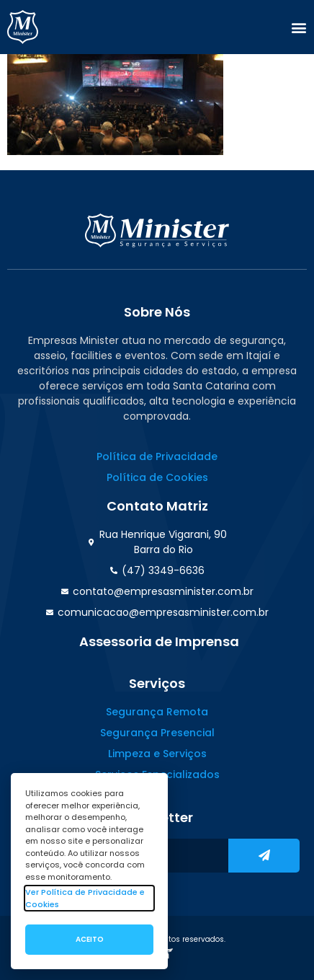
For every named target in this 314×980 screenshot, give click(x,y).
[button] (299, 27)
